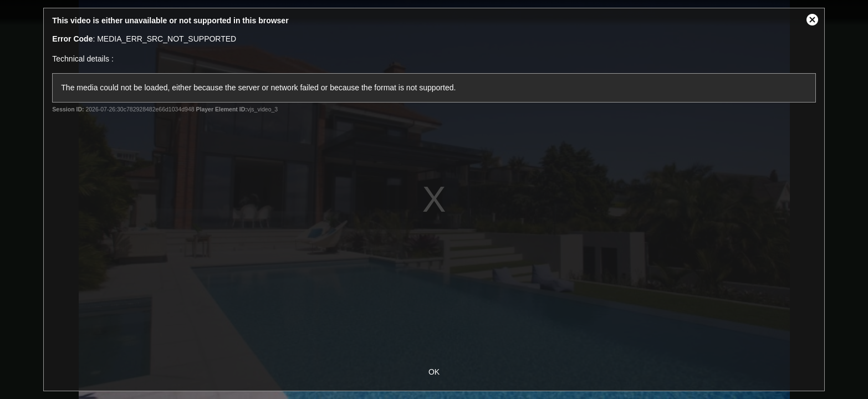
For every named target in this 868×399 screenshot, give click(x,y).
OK (434, 372)
